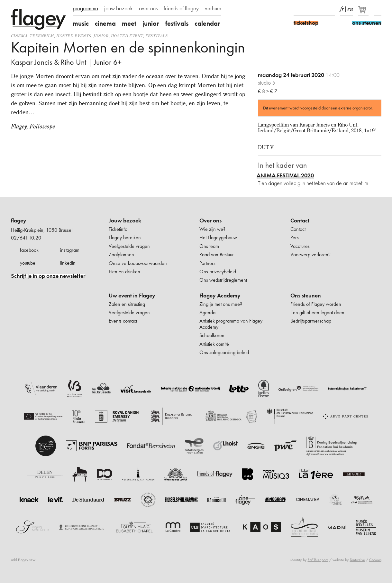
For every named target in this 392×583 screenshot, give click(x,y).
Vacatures (300, 246)
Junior (101, 36)
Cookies (375, 560)
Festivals (156, 36)
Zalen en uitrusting (127, 304)
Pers (295, 237)
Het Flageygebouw (218, 237)
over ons (148, 8)
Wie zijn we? (212, 229)
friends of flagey (181, 8)
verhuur (213, 8)
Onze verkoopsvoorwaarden (138, 263)
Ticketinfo (118, 229)
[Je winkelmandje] (364, 12)
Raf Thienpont (318, 560)
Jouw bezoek (125, 221)
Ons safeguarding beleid (224, 352)
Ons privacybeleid (218, 272)
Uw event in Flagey (132, 296)
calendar (207, 23)
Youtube (320, 9)
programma (85, 8)
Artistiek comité (214, 344)
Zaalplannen (121, 254)
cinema (105, 23)
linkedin (68, 263)
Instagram (309, 9)
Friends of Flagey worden (316, 304)
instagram (70, 250)
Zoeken (378, 9)
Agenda (207, 312)
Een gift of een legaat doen (317, 312)
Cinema (19, 36)
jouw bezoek (119, 8)
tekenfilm (42, 36)
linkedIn (331, 9)
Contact (300, 221)
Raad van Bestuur (217, 254)
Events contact (123, 321)
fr (342, 8)
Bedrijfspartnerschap (311, 321)
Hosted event (127, 36)
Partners (207, 263)
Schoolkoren (212, 335)
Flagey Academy (220, 296)
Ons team (209, 246)
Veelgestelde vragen (129, 246)
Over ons (210, 221)
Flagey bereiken (125, 237)
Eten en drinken (124, 272)
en (350, 8)
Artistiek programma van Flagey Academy (231, 324)
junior (151, 23)
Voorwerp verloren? (310, 254)
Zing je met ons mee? (221, 304)
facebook (29, 250)
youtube (28, 263)
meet (129, 23)
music (81, 23)
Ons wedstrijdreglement (223, 280)
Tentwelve (357, 560)
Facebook (297, 9)
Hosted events (74, 36)
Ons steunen (306, 296)
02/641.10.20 (26, 238)
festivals (177, 23)
